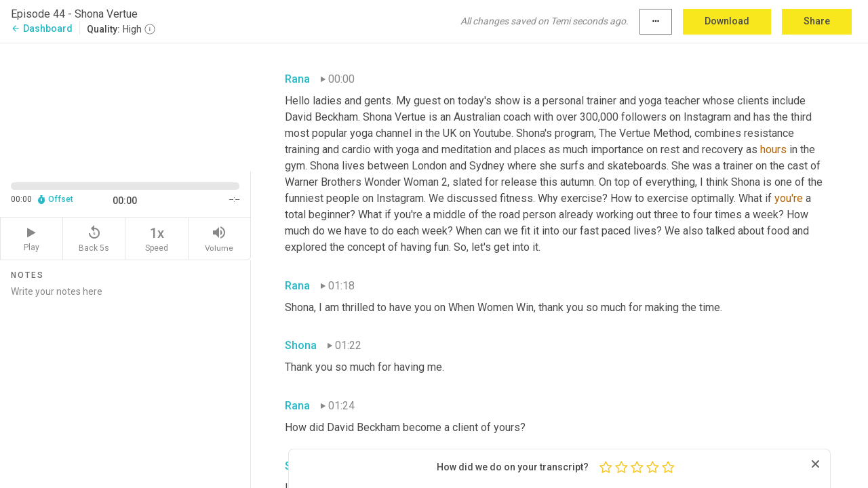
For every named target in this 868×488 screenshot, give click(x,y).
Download (727, 21)
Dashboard (42, 28)
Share (817, 21)
